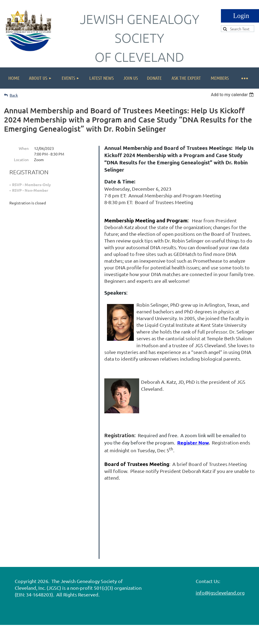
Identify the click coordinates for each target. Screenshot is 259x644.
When (24, 148)
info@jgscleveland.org (220, 577)
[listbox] (233, 95)
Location (21, 160)
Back (14, 95)
